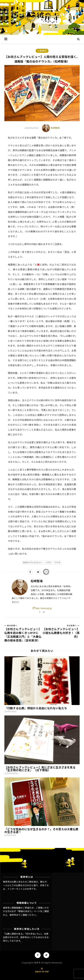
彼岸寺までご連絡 (18, 915)
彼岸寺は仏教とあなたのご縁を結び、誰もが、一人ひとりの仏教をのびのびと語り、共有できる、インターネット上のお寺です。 (26, 885)
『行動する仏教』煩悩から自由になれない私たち (36, 708)
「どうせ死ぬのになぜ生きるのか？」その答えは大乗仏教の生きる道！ (41, 831)
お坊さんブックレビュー (33, 562)
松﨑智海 (55, 128)
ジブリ (49, 562)
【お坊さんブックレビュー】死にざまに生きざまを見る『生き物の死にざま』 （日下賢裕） (40, 769)
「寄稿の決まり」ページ (28, 911)
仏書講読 (42, 51)
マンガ (58, 562)
